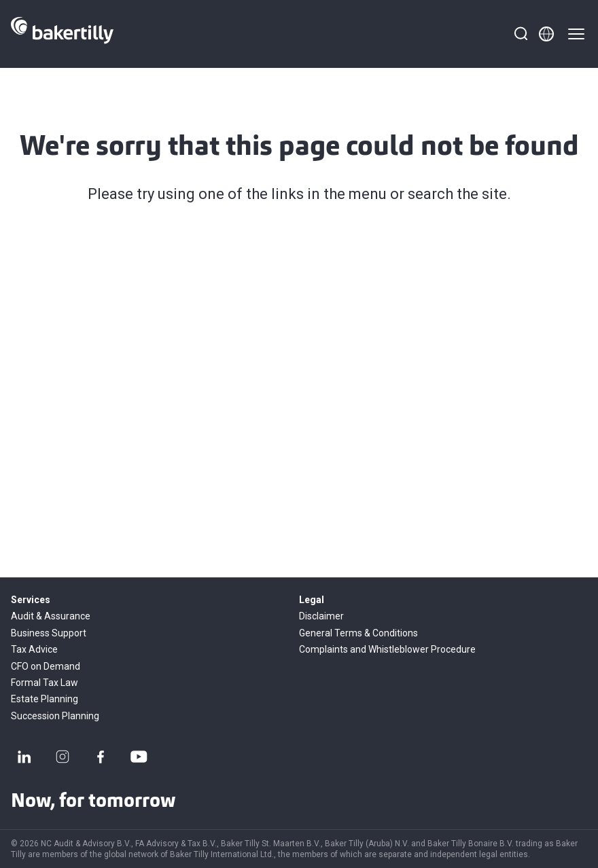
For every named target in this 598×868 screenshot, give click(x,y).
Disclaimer (321, 616)
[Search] (521, 34)
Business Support (49, 633)
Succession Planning (55, 716)
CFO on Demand (46, 666)
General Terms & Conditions (358, 633)
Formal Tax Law (45, 683)
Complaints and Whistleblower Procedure (387, 649)
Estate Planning (45, 699)
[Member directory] (546, 34)
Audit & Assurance (51, 616)
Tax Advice (34, 649)
